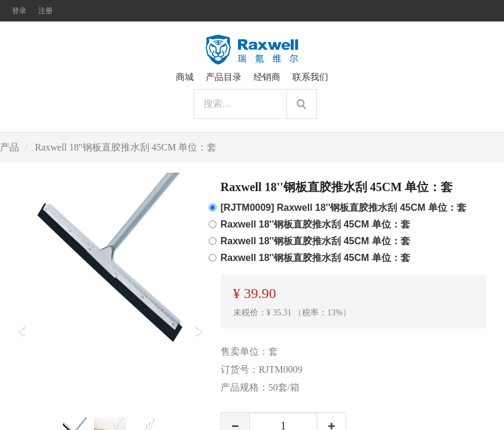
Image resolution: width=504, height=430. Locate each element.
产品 (10, 147)
